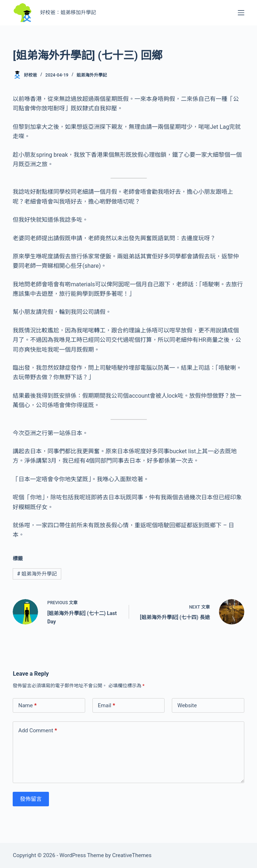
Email (107, 706)
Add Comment (38, 731)
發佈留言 (31, 799)
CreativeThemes (132, 855)
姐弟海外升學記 (92, 75)
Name (27, 706)
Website (187, 705)
